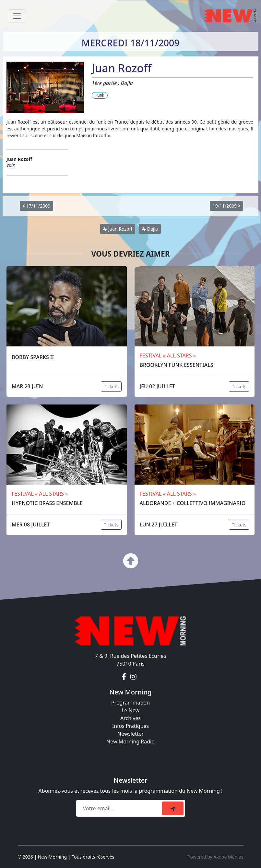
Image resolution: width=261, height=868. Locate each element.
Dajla (150, 229)
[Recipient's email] (120, 808)
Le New (130, 710)
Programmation (130, 703)
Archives (130, 718)
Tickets (111, 386)
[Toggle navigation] (17, 16)
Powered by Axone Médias (215, 857)
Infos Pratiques (131, 726)
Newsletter (130, 734)
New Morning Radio (130, 741)
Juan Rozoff (118, 229)
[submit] (173, 808)
